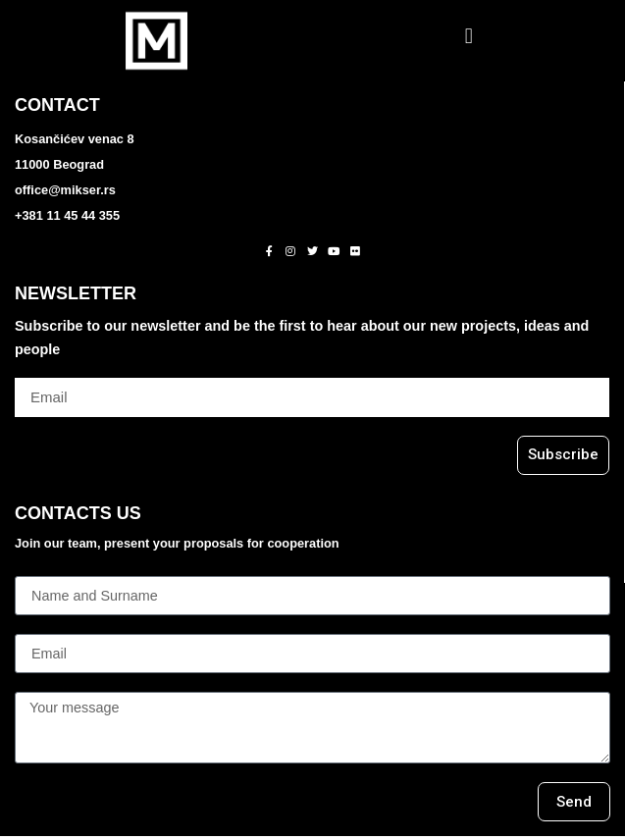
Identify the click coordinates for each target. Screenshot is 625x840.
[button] (469, 36)
